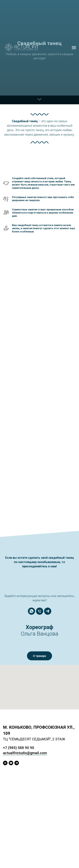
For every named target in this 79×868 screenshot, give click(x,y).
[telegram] (48, 611)
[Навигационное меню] (74, 48)
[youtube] (11, 763)
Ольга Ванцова (40, 634)
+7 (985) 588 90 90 (19, 748)
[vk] (5, 763)
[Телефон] (40, 611)
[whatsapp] (31, 611)
